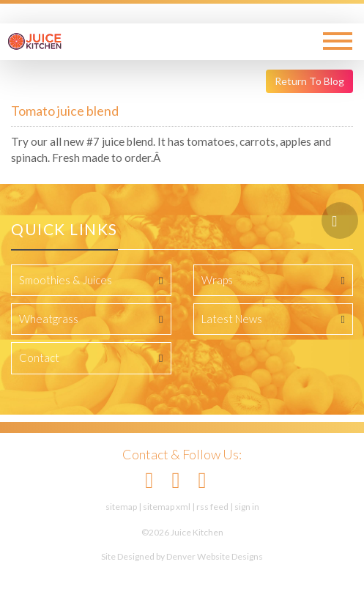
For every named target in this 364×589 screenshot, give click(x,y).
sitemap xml (167, 507)
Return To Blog (309, 81)
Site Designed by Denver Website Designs (182, 556)
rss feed (212, 507)
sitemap (121, 507)
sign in (247, 507)
